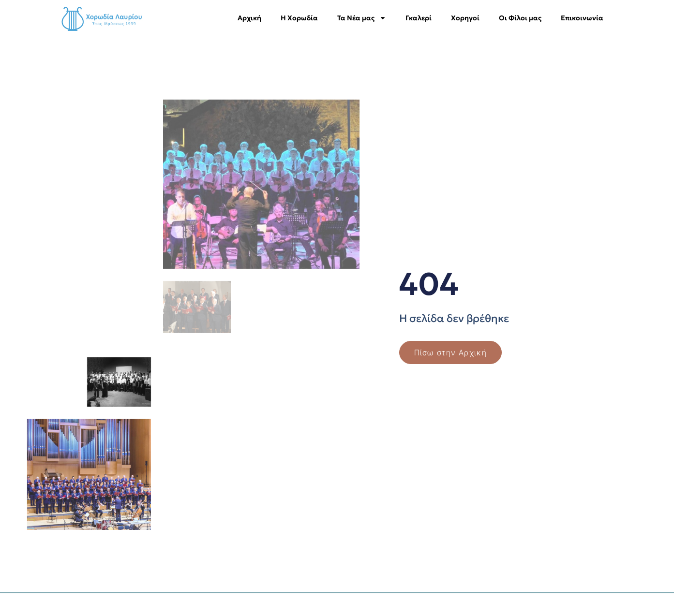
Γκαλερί (419, 18)
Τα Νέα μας (362, 18)
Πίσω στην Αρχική (451, 352)
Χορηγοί (465, 18)
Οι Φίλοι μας (520, 18)
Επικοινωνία (582, 18)
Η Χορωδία (299, 18)
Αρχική (249, 18)
